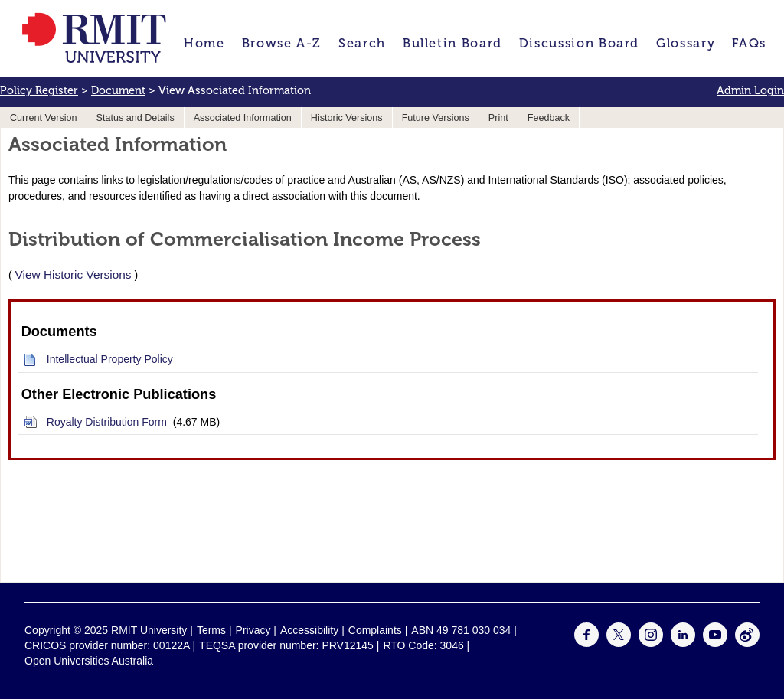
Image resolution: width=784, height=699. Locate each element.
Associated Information (243, 118)
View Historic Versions (73, 274)
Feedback (549, 118)
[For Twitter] (619, 643)
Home (204, 43)
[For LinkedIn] (683, 643)
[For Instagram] (651, 643)
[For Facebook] (586, 643)
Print (498, 118)
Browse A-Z (282, 43)
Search (362, 43)
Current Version (44, 118)
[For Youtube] (715, 643)
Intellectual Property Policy (110, 359)
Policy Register (39, 90)
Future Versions (436, 118)
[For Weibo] (747, 643)
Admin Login (750, 90)
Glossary (686, 43)
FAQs (749, 43)
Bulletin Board (452, 43)
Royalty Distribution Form (107, 422)
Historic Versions (347, 118)
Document (118, 90)
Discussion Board (579, 43)
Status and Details (136, 118)
